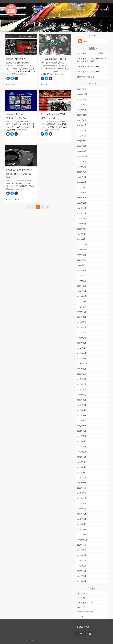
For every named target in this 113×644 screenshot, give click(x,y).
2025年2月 (82, 89)
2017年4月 (82, 457)
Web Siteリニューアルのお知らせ (91, 53)
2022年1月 (81, 187)
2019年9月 (82, 307)
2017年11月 (82, 421)
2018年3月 (82, 400)
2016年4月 (82, 509)
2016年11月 (82, 483)
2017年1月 (81, 472)
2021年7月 (81, 218)
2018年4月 (82, 395)
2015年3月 (82, 576)
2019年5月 (82, 327)
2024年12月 (82, 94)
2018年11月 (82, 358)
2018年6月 (82, 384)
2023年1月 (81, 141)
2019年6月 (82, 322)
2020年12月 (82, 244)
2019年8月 (82, 312)
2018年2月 (82, 405)
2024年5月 (82, 105)
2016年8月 (82, 493)
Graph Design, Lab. (32, 640)
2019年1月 (81, 348)
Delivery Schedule (85, 602)
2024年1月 (82, 110)
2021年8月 (82, 213)
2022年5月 (82, 172)
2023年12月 (82, 115)
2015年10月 (82, 540)
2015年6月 (82, 560)
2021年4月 (82, 224)
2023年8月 (82, 125)
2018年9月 (82, 369)
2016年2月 (82, 519)
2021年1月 (81, 239)
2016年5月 (82, 503)
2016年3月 (82, 514)
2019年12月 (82, 296)
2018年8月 (82, 374)
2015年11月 (82, 535)
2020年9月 (82, 255)
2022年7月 (82, 167)
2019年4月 (82, 332)
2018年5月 (82, 389)
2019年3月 (82, 338)
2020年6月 (82, 265)
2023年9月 (82, 120)
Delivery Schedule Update (88, 66)
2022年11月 (82, 151)
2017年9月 (82, 431)
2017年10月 (82, 426)
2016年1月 (81, 524)
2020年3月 (82, 281)
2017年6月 (82, 446)
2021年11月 (82, 198)
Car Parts (10, 199)
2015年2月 (82, 581)
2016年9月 (82, 488)
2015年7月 (82, 555)
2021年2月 (81, 234)
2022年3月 (82, 177)
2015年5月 (82, 566)
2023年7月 (82, 130)
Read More (22, 74)
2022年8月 (82, 161)
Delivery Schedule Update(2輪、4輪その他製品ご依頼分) (91, 60)
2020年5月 (82, 270)
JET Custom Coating (15, 66)
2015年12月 (82, 529)
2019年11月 (82, 301)
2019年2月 (82, 343)
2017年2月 (81, 467)
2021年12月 (82, 193)
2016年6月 (82, 498)
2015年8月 (82, 550)
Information (82, 607)
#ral (18, 199)
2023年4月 (82, 136)
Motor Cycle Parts (85, 612)
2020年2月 (82, 286)
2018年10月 (82, 364)
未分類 (80, 616)
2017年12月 (82, 415)
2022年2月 (82, 182)
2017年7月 (81, 441)
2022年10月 (82, 156)
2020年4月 (82, 275)
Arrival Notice (11, 84)
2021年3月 (81, 229)
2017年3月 (81, 462)
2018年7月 (82, 379)
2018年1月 (81, 410)
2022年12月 (82, 146)
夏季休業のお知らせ (86, 77)
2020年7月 (82, 260)
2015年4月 (82, 571)
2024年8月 (82, 99)
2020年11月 (82, 250)
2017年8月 (82, 436)
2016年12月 (82, 478)
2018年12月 (82, 353)
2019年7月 (82, 317)
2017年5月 (82, 452)
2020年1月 (82, 291)
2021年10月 (82, 203)
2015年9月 (82, 545)
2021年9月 (82, 208)
